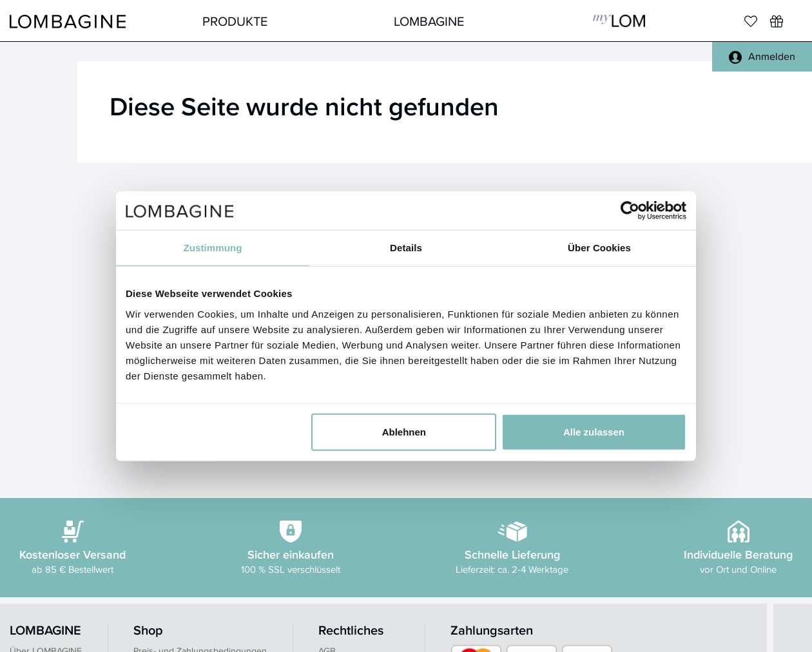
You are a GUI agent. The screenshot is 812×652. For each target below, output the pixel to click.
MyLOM (619, 21)
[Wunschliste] (777, 21)
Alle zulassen (594, 431)
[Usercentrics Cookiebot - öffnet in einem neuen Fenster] (630, 211)
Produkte (235, 21)
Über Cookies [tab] (599, 248)
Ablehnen (404, 431)
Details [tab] (406, 248)
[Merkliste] (751, 21)
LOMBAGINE (429, 21)
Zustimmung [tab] (213, 248)
